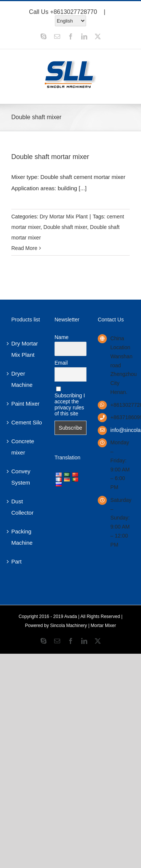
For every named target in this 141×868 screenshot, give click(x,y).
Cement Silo (27, 422)
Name (61, 337)
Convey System (21, 477)
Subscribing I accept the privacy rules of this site (70, 401)
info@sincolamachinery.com (120, 430)
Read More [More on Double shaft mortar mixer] (24, 248)
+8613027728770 (74, 12)
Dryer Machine (22, 379)
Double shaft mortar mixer (50, 157)
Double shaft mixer (65, 227)
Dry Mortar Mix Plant (64, 217)
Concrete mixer (23, 447)
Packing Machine (22, 537)
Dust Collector (22, 507)
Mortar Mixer (103, 626)
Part (17, 561)
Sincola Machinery (68, 626)
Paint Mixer (25, 404)
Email (61, 363)
